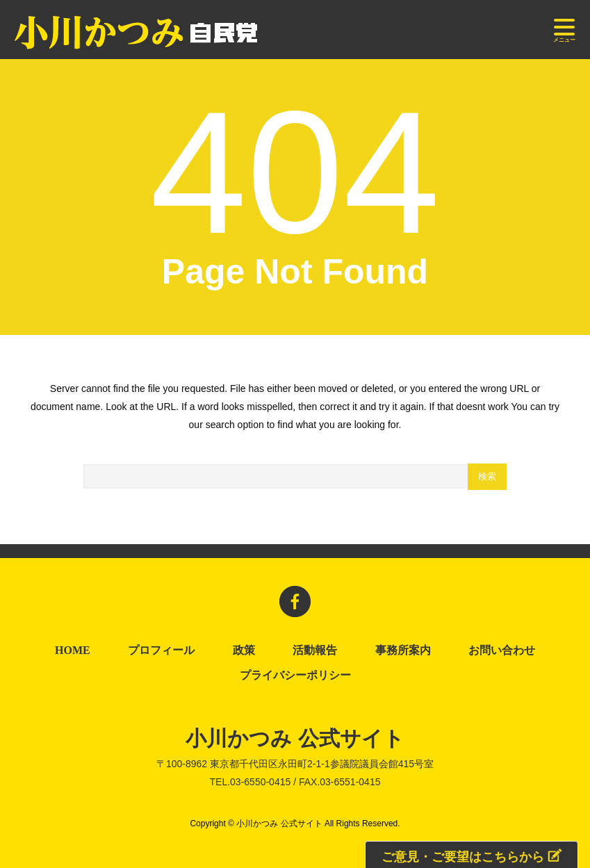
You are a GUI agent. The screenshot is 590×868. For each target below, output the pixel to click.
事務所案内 (403, 650)
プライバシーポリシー (298, 675)
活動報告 (315, 650)
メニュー (564, 31)
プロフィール (161, 650)
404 (295, 173)
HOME (73, 650)
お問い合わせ (502, 650)
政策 (244, 650)
